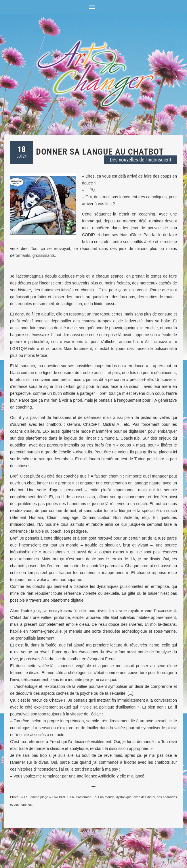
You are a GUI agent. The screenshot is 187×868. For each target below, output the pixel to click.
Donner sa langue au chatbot (100, 152)
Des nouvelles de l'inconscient (141, 160)
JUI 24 (21, 152)
